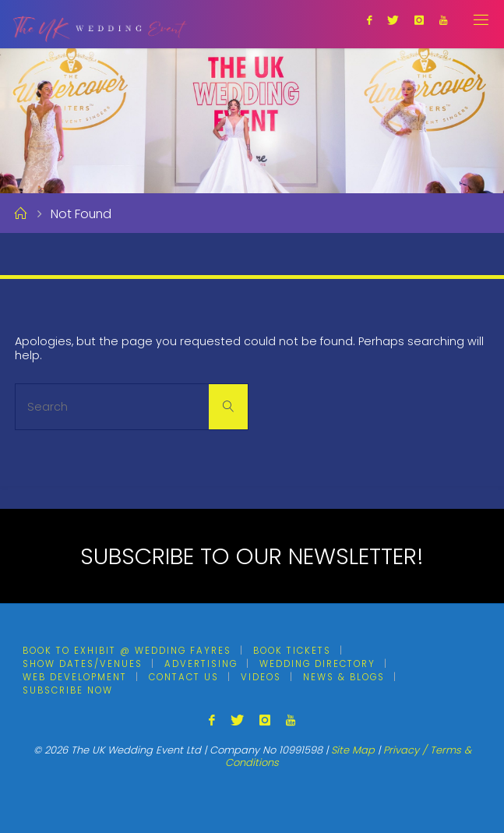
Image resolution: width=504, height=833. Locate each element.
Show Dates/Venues (83, 664)
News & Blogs (344, 677)
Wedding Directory (317, 664)
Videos (261, 677)
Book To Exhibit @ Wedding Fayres (127, 651)
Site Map (353, 750)
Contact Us (184, 677)
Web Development (75, 677)
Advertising (201, 664)
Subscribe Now (68, 690)
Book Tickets (292, 651)
